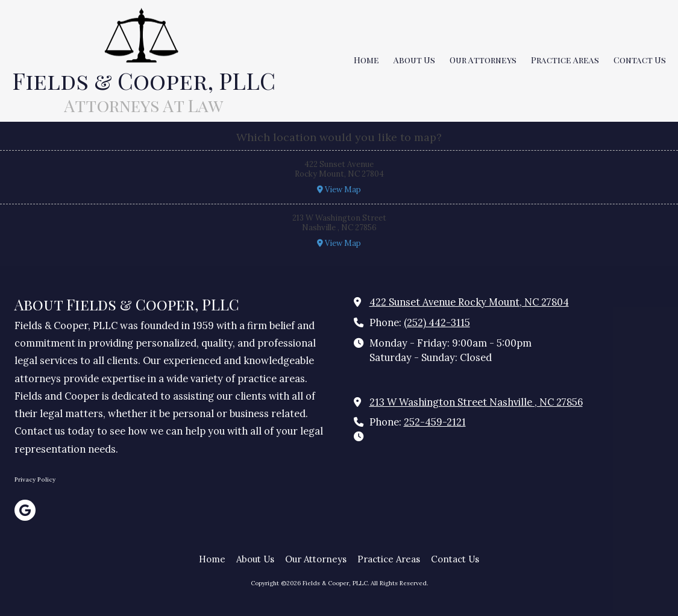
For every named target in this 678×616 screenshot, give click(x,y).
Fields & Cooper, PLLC (144, 80)
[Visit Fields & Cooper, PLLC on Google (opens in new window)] (25, 510)
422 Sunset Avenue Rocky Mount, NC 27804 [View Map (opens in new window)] (469, 302)
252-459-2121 (435, 422)
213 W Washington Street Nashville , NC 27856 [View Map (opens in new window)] (476, 402)
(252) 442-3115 (437, 322)
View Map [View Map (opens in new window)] (339, 190)
